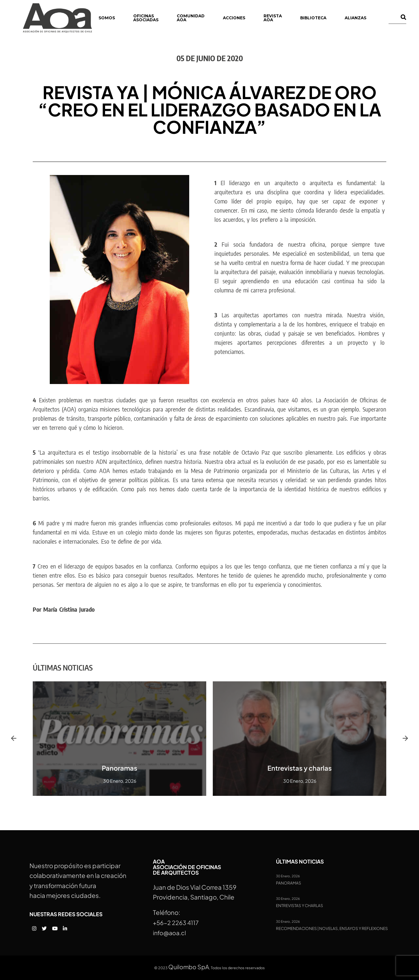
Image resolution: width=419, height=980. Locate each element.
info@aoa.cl (169, 933)
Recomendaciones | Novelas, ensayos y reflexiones (332, 929)
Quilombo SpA (189, 967)
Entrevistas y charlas (300, 768)
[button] (14, 739)
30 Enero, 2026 (288, 876)
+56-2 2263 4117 (176, 923)
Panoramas (119, 768)
